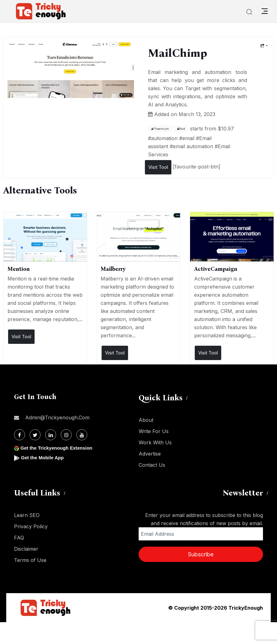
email (188, 138)
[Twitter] (35, 435)
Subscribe (201, 554)
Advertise (150, 454)
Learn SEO (27, 515)
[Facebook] (19, 435)
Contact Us (152, 465)
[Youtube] (82, 435)
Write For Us (154, 431)
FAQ (19, 538)
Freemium (160, 129)
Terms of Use (30, 560)
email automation (193, 146)
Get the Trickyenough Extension (58, 448)
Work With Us (155, 442)
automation (164, 138)
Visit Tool (158, 167)
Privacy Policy (31, 526)
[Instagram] (66, 435)
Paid (181, 129)
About (146, 420)
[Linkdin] (51, 435)
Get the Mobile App (43, 458)
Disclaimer (26, 549)
